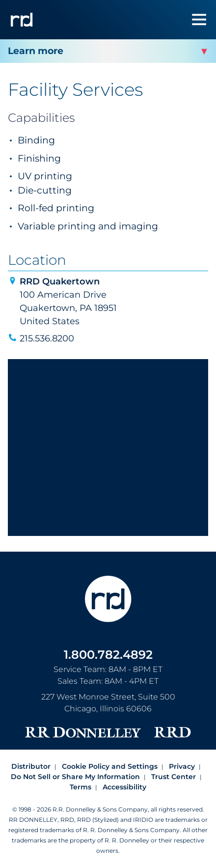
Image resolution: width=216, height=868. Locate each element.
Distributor (31, 766)
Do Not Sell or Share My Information (75, 777)
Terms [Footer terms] (81, 787)
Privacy (182, 766)
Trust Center (174, 777)
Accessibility (124, 787)
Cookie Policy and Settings (110, 766)
